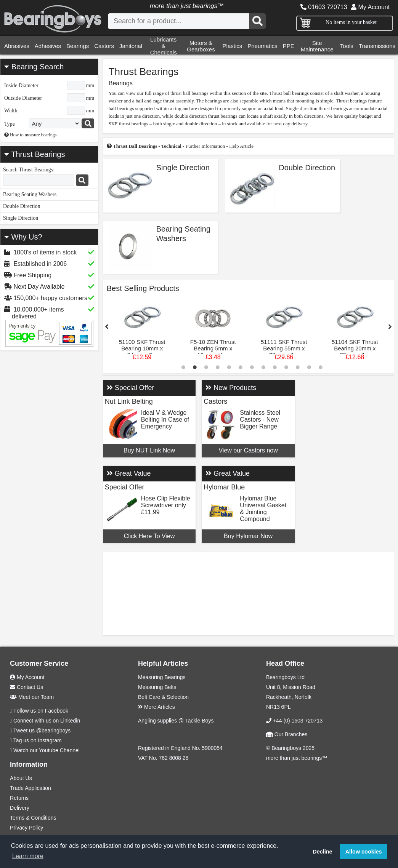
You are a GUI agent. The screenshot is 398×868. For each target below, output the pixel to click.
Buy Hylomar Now (248, 536)
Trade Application (30, 788)
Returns (19, 798)
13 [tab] (321, 367)
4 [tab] (218, 367)
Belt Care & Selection (163, 697)
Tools (347, 46)
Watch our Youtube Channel (47, 750)
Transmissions (377, 46)
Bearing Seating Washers (30, 194)
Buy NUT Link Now (149, 450)
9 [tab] (275, 367)
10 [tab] (286, 367)
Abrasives (17, 46)
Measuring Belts (157, 687)
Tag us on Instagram (38, 740)
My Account (370, 7)
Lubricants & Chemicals (164, 46)
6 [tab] (241, 367)
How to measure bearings (30, 135)
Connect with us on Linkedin (47, 721)
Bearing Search (34, 67)
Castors (104, 46)
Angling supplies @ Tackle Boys (176, 721)
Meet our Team (32, 697)
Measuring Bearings (162, 677)
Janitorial (131, 46)
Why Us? (23, 237)
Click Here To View (149, 536)
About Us (21, 778)
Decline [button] (322, 852)
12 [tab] (309, 367)
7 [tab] (252, 367)
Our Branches (287, 734)
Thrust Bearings (38, 154)
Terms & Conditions (33, 818)
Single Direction (21, 218)
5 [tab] (229, 367)
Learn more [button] (28, 856)
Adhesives (48, 46)
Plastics (233, 46)
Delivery (20, 808)
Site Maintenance (317, 46)
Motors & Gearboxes (201, 46)
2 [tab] (195, 367)
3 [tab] (206, 367)
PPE (289, 46)
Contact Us (26, 687)
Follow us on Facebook (41, 711)
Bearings (78, 46)
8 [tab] (263, 367)
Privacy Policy (26, 828)
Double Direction (22, 206)
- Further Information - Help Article (180, 146)
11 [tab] (298, 367)
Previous (107, 327)
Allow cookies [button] (364, 852)
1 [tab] (183, 367)
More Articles (156, 707)
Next (390, 327)
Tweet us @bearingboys (42, 731)
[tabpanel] (142, 331)
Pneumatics (262, 46)
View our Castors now (248, 450)
